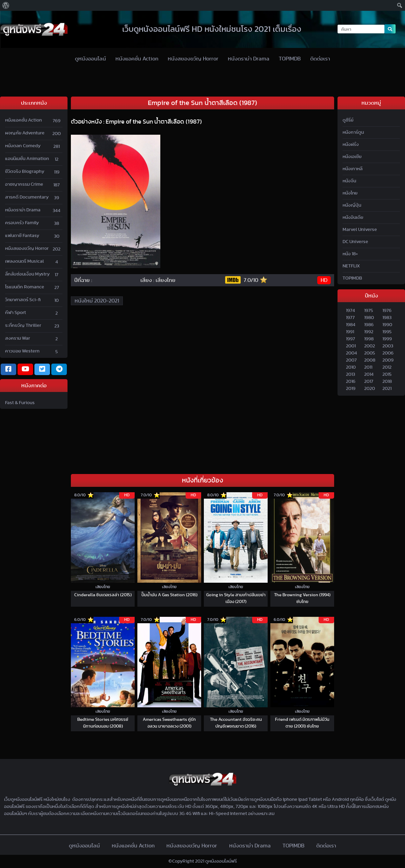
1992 (369, 332)
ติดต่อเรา (320, 59)
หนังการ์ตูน (353, 132)
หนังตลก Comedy (23, 146)
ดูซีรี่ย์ (348, 120)
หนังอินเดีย (353, 217)
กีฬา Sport (16, 313)
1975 (369, 311)
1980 (369, 318)
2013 (350, 374)
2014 (369, 374)
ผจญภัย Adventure (25, 133)
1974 (350, 311)
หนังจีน (349, 181)
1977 (350, 318)
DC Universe (355, 242)
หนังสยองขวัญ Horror (193, 59)
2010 (351, 367)
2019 (351, 389)
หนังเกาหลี (353, 169)
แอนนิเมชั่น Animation (27, 159)
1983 (387, 318)
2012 (387, 367)
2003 (388, 346)
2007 (351, 360)
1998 (369, 339)
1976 (387, 311)
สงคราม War (18, 338)
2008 (370, 360)
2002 (370, 346)
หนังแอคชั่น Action (137, 59)
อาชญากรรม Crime (24, 184)
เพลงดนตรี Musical (24, 261)
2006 (388, 353)
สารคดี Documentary (27, 197)
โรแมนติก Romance (25, 287)
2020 (370, 389)
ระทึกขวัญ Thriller (23, 325)
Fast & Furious (20, 403)
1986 (369, 325)
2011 (368, 367)
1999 (387, 339)
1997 (350, 339)
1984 (351, 325)
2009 (388, 360)
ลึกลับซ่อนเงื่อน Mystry (27, 274)
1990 (387, 325)
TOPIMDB (290, 59)
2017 (369, 382)
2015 (387, 374)
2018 (387, 382)
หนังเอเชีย (352, 157)
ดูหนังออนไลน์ (90, 59)
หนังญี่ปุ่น (352, 205)
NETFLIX (351, 266)
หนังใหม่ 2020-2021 (97, 301)
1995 (387, 332)
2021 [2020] (387, 389)
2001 (351, 346)
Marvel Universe (360, 230)
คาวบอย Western (22, 351)
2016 (351, 382)
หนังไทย (350, 193)
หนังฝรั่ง (351, 144)
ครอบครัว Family (22, 223)
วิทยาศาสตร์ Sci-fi (23, 300)
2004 (352, 353)
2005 (370, 353)
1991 (350, 332)
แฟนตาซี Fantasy (22, 236)
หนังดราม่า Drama (249, 59)
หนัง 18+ (350, 254)
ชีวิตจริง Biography (25, 172)
